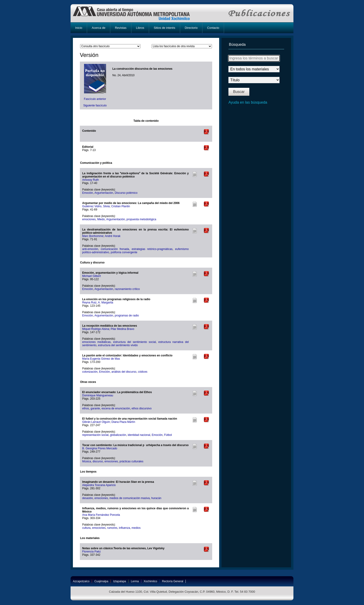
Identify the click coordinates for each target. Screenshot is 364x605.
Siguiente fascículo (95, 105)
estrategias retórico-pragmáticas (152, 249)
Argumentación (104, 193)
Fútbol (168, 435)
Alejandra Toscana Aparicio (99, 485)
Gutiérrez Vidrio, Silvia (96, 206)
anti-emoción (90, 249)
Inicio (79, 28)
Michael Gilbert (91, 276)
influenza (124, 528)
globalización (118, 435)
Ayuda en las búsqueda (248, 102)
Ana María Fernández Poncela (101, 515)
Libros (140, 28)
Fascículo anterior (95, 99)
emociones (89, 219)
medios (136, 528)
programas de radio (127, 316)
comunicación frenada (115, 249)
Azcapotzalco (81, 581)
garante (95, 408)
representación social (95, 435)
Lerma (135, 581)
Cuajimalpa (101, 581)
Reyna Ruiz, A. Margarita (98, 302)
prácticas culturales (132, 461)
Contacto (213, 28)
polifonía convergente (124, 252)
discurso (98, 461)
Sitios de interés (164, 28)
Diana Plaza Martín (123, 422)
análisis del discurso (124, 372)
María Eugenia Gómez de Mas (101, 359)
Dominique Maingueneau (98, 395)
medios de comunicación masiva (129, 498)
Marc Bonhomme (93, 236)
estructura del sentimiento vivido (118, 345)
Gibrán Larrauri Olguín (96, 422)
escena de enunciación (116, 408)
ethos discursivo (142, 408)
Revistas (121, 28)
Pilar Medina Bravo (122, 329)
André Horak (112, 236)
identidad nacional (139, 435)
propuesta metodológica (141, 219)
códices (143, 372)
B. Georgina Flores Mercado (100, 448)
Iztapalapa (119, 581)
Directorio (191, 28)
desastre (88, 498)
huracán (156, 498)
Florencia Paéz (91, 552)
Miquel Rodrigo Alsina (96, 329)
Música (87, 461)
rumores (112, 528)
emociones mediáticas (96, 342)
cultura (86, 528)
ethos (86, 408)
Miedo (101, 219)
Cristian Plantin (121, 206)
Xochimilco (150, 581)
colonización (90, 372)
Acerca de (99, 28)
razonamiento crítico (127, 289)
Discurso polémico (126, 193)
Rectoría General (173, 581)
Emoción (88, 193)
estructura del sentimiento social (135, 342)
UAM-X (136, 13)
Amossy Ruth (90, 180)
